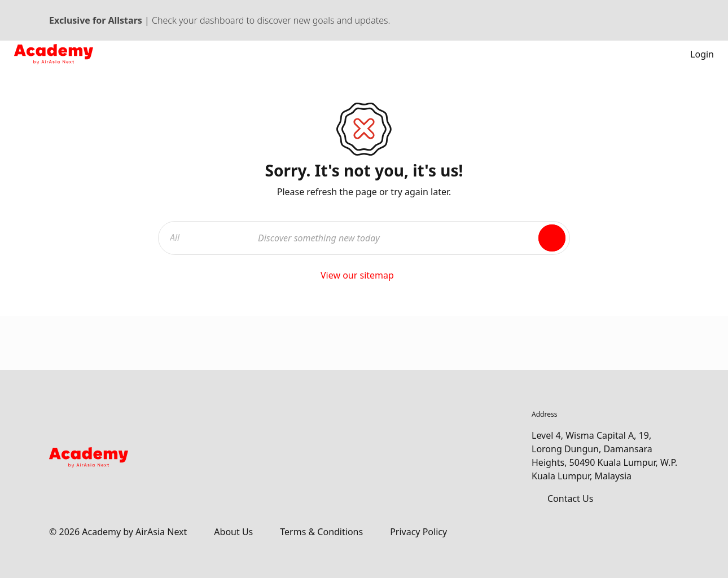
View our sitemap (364, 275)
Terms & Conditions (321, 532)
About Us (233, 532)
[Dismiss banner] (673, 20)
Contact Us (570, 498)
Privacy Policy (418, 532)
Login (694, 54)
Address (544, 414)
